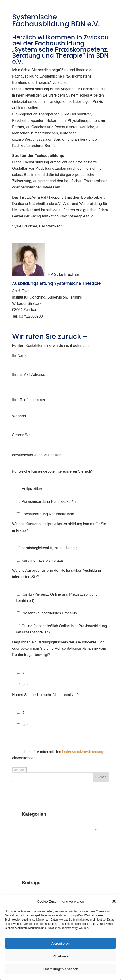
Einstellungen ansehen (61, 969)
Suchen (101, 777)
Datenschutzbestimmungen (85, 752)
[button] (114, 901)
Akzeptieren (60, 943)
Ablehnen (60, 956)
